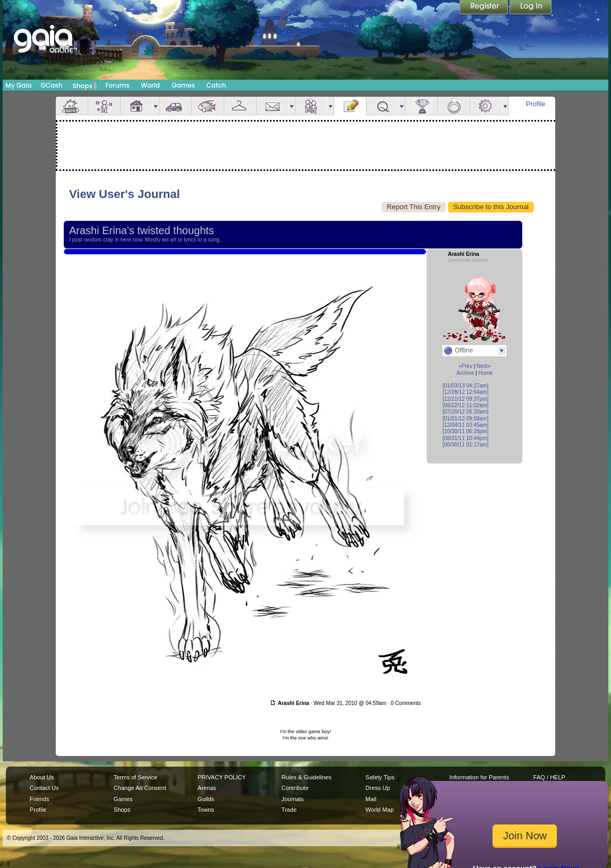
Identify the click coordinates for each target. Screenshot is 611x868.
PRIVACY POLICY (222, 777)
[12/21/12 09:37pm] (465, 399)
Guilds (206, 799)
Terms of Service (135, 777)
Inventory (240, 106)
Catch (217, 85)
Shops (85, 85)
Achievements (421, 106)
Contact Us (44, 788)
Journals (293, 799)
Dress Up (378, 788)
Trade (289, 810)
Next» (483, 366)
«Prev (465, 366)
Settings (486, 106)
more (156, 106)
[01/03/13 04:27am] (465, 386)
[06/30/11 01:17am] (465, 445)
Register (485, 8)
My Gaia (18, 85)
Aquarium (208, 106)
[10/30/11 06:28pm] (465, 431)
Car (175, 106)
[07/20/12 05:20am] (465, 412)
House (137, 106)
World (150, 85)
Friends (311, 106)
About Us (42, 777)
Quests (383, 106)
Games (183, 85)
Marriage (454, 106)
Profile (536, 104)
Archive (465, 373)
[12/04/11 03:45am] (465, 425)
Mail (273, 106)
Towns (206, 810)
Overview (72, 106)
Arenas (207, 788)
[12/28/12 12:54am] (465, 392)
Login (531, 8)
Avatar (104, 106)
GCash (52, 85)
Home (485, 373)
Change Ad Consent (140, 788)
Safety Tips (380, 777)
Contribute (295, 788)
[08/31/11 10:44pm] (465, 438)
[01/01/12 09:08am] (465, 419)
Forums (117, 85)
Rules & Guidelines (307, 777)
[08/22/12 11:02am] (465, 405)
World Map (380, 810)
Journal (350, 106)
